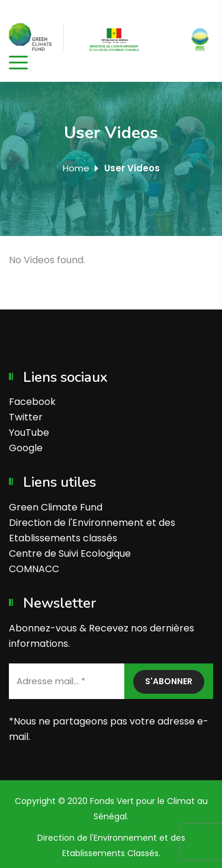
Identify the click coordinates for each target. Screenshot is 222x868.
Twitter (26, 417)
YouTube (29, 433)
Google (26, 448)
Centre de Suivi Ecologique (70, 553)
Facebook (32, 402)
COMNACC (34, 569)
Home (76, 168)
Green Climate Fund (56, 507)
